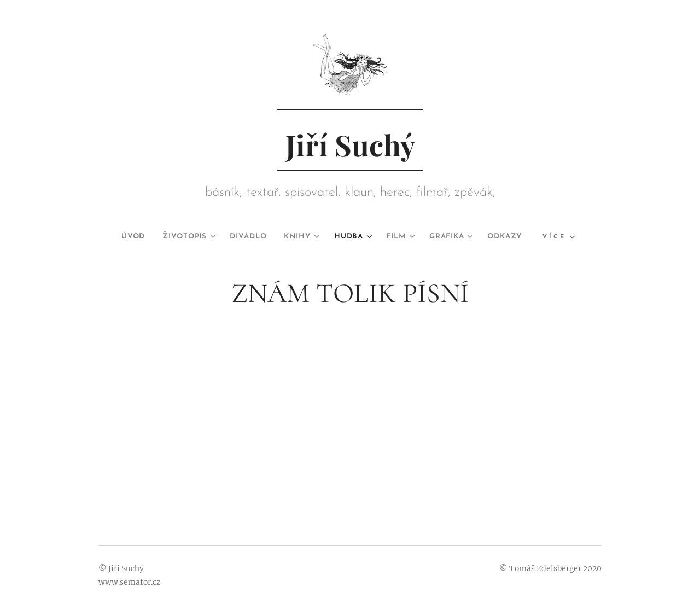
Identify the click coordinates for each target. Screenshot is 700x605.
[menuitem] (118, 237)
